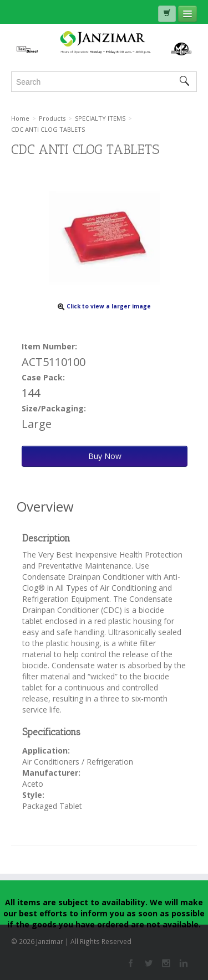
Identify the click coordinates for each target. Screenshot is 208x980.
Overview (45, 506)
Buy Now (105, 456)
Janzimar (104, 43)
